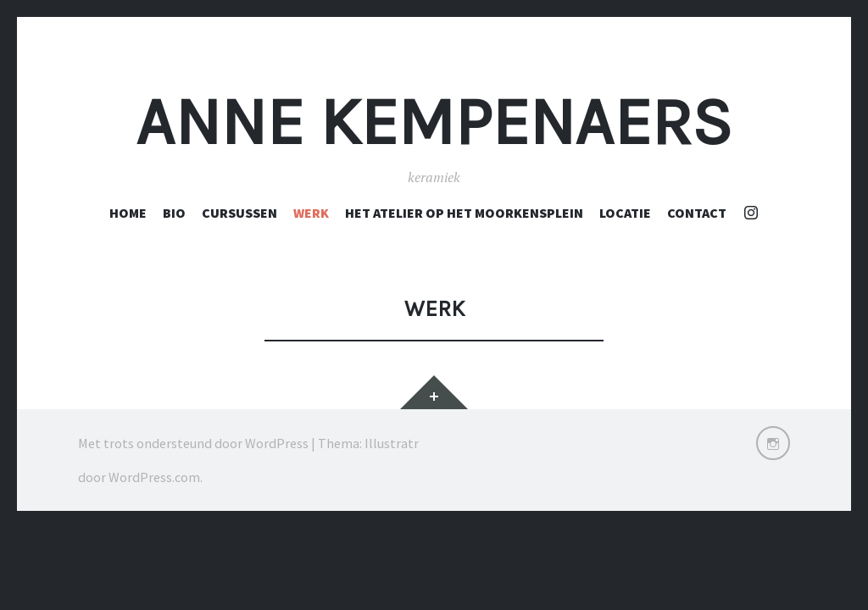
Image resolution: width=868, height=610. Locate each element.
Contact (697, 213)
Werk (311, 213)
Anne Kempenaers (434, 122)
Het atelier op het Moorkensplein (464, 213)
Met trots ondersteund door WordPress (193, 443)
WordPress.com (154, 477)
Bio (174, 213)
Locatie (625, 213)
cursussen (239, 213)
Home (128, 213)
